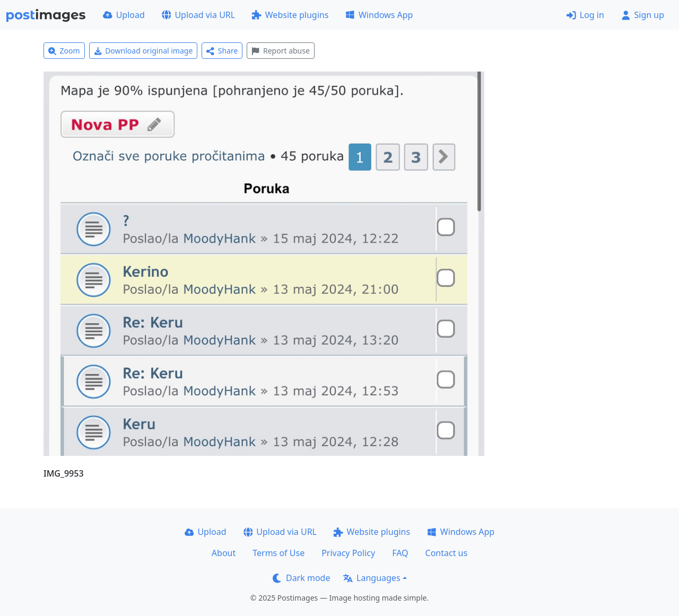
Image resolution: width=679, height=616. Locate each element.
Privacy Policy (348, 553)
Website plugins (290, 15)
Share (222, 51)
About (224, 553)
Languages (372, 578)
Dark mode (301, 578)
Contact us (447, 553)
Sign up (643, 15)
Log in (585, 15)
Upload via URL (198, 15)
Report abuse (280, 51)
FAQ (400, 553)
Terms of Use (278, 553)
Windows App (379, 15)
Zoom (64, 51)
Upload (124, 15)
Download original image (143, 51)
